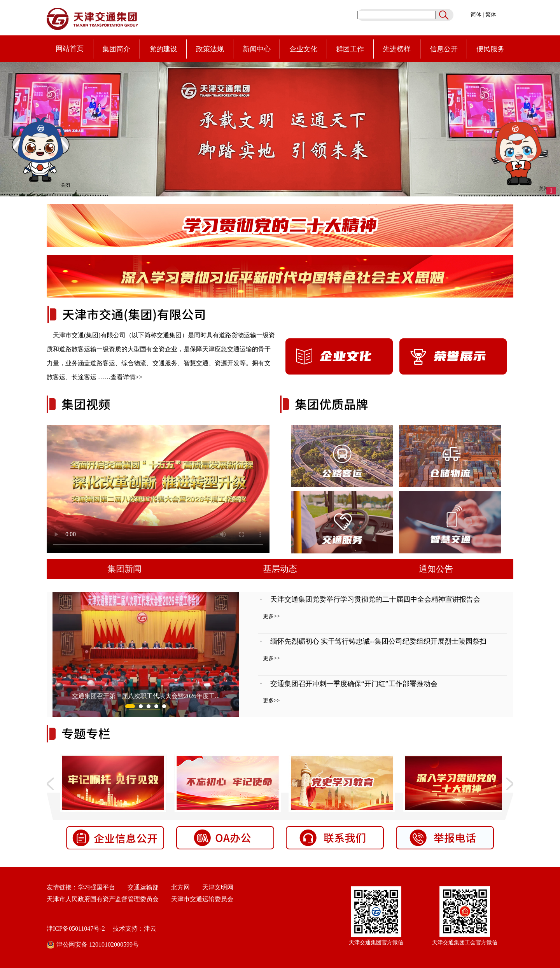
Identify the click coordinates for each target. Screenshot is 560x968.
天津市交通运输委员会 (202, 899)
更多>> (271, 616)
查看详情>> (126, 377)
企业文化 (303, 49)
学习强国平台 (96, 887)
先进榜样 (397, 49)
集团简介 (116, 49)
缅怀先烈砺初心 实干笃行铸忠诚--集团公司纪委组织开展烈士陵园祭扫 (379, 641)
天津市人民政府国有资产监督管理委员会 (103, 899)
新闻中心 (257, 49)
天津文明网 (215, 887)
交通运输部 (143, 887)
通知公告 (436, 569)
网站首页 (70, 49)
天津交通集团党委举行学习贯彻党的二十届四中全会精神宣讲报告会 (375, 599)
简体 (476, 15)
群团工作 (350, 49)
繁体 (491, 15)
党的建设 (163, 49)
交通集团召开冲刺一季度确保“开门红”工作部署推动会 (354, 684)
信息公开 (444, 49)
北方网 (177, 887)
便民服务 (490, 49)
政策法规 (210, 49)
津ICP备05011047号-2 (76, 929)
